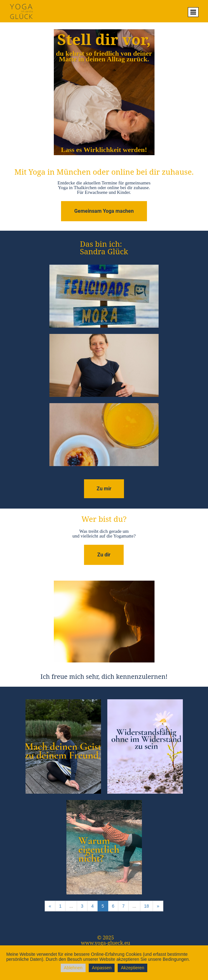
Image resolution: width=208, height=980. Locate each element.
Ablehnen (73, 968)
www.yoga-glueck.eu (106, 943)
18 (147, 906)
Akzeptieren (132, 968)
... (71, 906)
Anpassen (102, 968)
